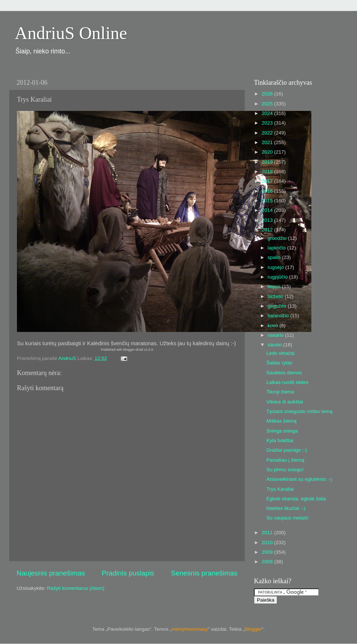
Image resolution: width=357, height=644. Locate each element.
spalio (275, 257)
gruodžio (278, 238)
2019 (268, 162)
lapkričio (277, 248)
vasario (276, 335)
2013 (268, 220)
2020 (268, 152)
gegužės (278, 306)
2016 (268, 191)
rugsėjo (276, 267)
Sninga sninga (282, 431)
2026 (268, 94)
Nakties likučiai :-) (286, 508)
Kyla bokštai (280, 440)
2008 (268, 562)
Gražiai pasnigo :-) (287, 450)
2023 (268, 123)
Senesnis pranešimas (204, 573)
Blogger (253, 629)
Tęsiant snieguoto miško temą (299, 411)
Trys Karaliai (280, 489)
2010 (268, 542)
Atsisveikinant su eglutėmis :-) (299, 479)
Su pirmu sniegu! (285, 470)
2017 (268, 181)
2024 (268, 113)
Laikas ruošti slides (287, 382)
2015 (268, 201)
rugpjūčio (278, 277)
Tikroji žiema (280, 392)
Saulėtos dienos (284, 373)
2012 (268, 230)
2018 (268, 171)
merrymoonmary (190, 629)
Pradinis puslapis (128, 573)
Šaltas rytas (280, 363)
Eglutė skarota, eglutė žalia (296, 499)
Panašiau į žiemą (285, 460)
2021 (268, 142)
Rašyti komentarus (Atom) (76, 588)
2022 (268, 133)
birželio (276, 296)
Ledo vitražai (281, 353)
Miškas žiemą (282, 421)
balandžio (279, 316)
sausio (275, 345)
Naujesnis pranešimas (51, 573)
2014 (268, 210)
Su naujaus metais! (288, 518)
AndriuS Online (71, 33)
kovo (273, 325)
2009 (268, 552)
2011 (268, 533)
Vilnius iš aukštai (285, 402)
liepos (275, 286)
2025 (268, 104)
